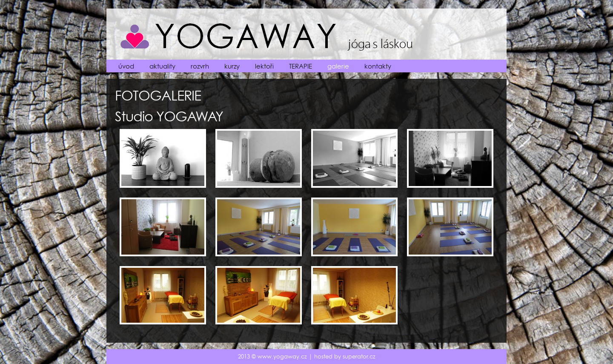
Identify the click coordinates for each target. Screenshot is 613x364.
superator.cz (359, 357)
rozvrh (200, 66)
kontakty (378, 66)
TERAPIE (301, 66)
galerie (338, 66)
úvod (126, 66)
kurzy (232, 66)
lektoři (264, 66)
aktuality (162, 66)
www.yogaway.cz (282, 357)
